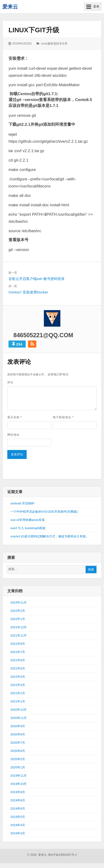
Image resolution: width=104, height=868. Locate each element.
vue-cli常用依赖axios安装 (28, 520)
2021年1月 (18, 701)
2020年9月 (18, 726)
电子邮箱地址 (63, 417)
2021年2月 (18, 693)
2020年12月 (19, 710)
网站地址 (13, 435)
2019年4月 (18, 825)
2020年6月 (18, 751)
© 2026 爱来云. (37, 855)
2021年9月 (18, 644)
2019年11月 (19, 776)
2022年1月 (18, 619)
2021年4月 (18, 677)
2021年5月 (18, 668)
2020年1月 (18, 767)
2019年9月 (18, 792)
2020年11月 (19, 718)
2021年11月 (19, 635)
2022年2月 (18, 611)
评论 (10, 382)
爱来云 (10, 7)
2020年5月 (18, 759)
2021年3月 (18, 685)
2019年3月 (18, 833)
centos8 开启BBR (22, 503)
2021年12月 (19, 627)
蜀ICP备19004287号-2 (62, 855)
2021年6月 (18, 660)
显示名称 (15, 417)
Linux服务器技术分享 (54, 44)
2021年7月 (18, 652)
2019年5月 (18, 817)
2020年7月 (18, 743)
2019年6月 (18, 809)
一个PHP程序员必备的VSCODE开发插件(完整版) (44, 512)
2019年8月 (18, 800)
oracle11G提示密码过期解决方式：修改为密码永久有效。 (50, 536)
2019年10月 (19, 784)
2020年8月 (18, 734)
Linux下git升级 (34, 30)
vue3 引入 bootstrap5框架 (28, 528)
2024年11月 (19, 602)
